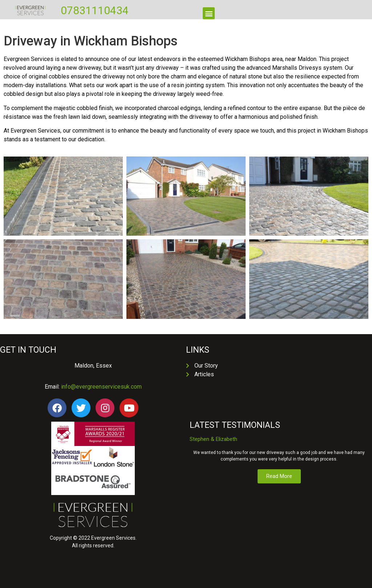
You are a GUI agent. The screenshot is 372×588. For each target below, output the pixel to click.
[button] (209, 13)
